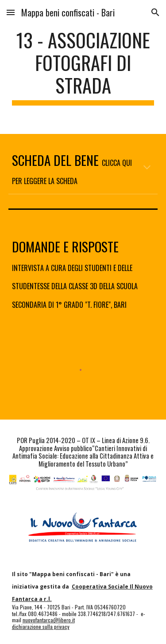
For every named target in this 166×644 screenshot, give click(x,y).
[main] (83, 67)
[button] (11, 12)
